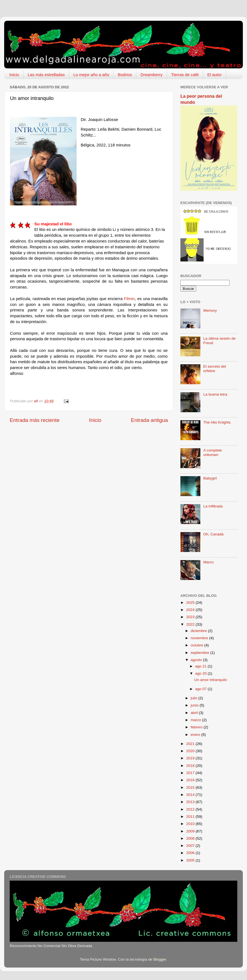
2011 (191, 817)
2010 (191, 824)
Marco (208, 562)
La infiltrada (213, 506)
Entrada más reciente (35, 420)
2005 (191, 860)
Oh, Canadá (213, 534)
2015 (191, 787)
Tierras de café (185, 75)
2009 (191, 831)
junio (195, 705)
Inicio (14, 75)
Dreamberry (151, 75)
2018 (191, 766)
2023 (191, 617)
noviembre (200, 638)
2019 (191, 758)
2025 (191, 603)
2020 (191, 751)
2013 (191, 802)
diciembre (199, 631)
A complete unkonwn (212, 452)
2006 (191, 853)
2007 (191, 846)
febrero (197, 727)
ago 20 (201, 673)
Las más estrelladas (46, 75)
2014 (191, 795)
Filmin (129, 299)
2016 (191, 780)
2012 (191, 809)
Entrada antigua (149, 420)
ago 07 (201, 689)
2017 (191, 773)
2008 (191, 838)
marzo (196, 720)
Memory (210, 310)
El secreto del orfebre (215, 369)
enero (196, 735)
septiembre (201, 653)
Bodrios (125, 75)
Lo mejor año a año (91, 75)
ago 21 (201, 666)
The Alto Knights (217, 422)
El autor (215, 75)
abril (195, 713)
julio (195, 698)
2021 (191, 744)
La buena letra (215, 394)
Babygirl (210, 478)
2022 (191, 624)
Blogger (160, 959)
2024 (191, 610)
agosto (197, 660)
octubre (197, 645)
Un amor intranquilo (211, 680)
